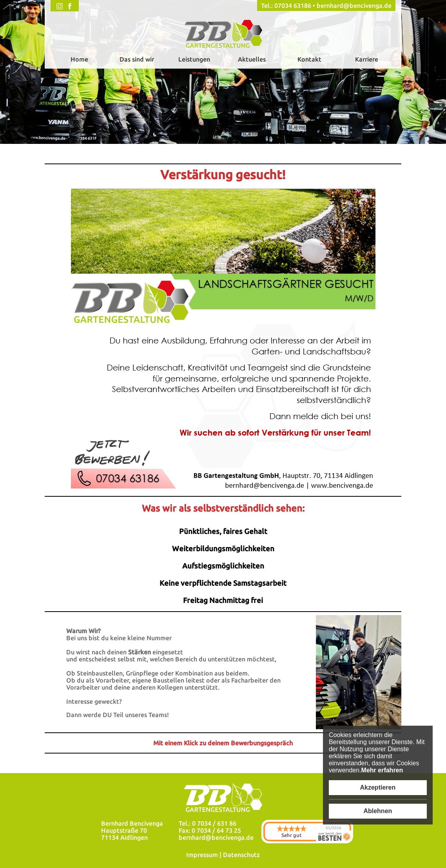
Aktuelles (252, 59)
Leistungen (194, 59)
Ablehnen (378, 811)
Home (79, 59)
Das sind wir (137, 59)
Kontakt (309, 59)
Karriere (367, 59)
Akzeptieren (378, 787)
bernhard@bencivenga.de (354, 5)
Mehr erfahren (382, 770)
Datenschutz (241, 855)
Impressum (202, 855)
